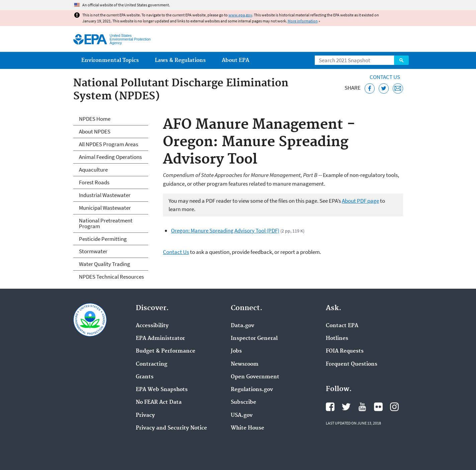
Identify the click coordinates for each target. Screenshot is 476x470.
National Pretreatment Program (106, 223)
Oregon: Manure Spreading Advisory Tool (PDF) (225, 230)
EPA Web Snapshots (162, 390)
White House (248, 428)
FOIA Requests (345, 351)
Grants (145, 377)
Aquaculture (93, 170)
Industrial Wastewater (105, 195)
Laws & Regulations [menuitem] (180, 60)
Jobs (236, 351)
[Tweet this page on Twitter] (384, 88)
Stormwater (93, 251)
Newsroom (245, 364)
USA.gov (242, 415)
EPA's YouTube (362, 407)
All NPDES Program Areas (109, 144)
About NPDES (95, 131)
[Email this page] (398, 88)
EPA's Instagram (394, 407)
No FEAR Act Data (159, 402)
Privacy (145, 415)
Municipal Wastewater (105, 208)
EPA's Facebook (330, 407)
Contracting (152, 364)
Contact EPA (342, 326)
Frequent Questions (352, 364)
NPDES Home (95, 119)
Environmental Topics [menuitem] (110, 60)
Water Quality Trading (105, 264)
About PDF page (360, 201)
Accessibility (152, 326)
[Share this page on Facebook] (370, 88)
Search (401, 60)
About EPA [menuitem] (235, 60)
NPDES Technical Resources (111, 277)
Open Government (255, 377)
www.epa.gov (240, 15)
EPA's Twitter (346, 407)
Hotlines (337, 339)
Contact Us (385, 77)
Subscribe (244, 402)
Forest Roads (94, 182)
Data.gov (243, 326)
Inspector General (254, 339)
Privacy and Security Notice (171, 428)
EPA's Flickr (378, 407)
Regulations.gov (252, 390)
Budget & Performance (166, 351)
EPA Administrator (160, 339)
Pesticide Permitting (103, 239)
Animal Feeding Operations (110, 157)
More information (303, 21)
